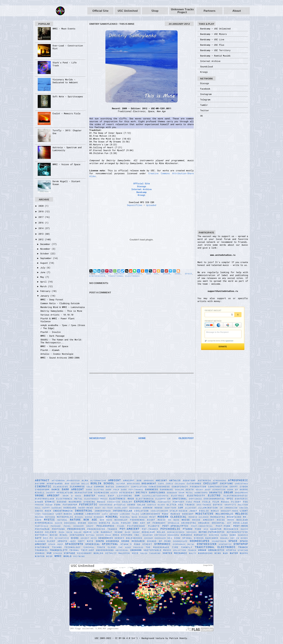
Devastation (84, 493)
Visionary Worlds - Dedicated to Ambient (65, 81)
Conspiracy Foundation (189, 487)
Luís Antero (110, 514)
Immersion (231, 508)
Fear (197, 502)
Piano (121, 526)
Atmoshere (220, 481)
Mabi (165, 514)
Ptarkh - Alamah (50, 350)
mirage (143, 517)
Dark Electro (95, 490)
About (237, 11)
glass (161, 505)
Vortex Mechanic (175, 553)
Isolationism (159, 511)
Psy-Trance (150, 529)
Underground (105, 550)
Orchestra (189, 523)
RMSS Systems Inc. (127, 535)
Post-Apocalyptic (175, 526)
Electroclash (45, 499)
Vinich (58, 553)
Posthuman (42, 529)
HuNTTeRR (171, 508)
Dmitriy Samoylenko (128, 274)
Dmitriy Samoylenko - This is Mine (61, 311)
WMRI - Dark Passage (52, 336)
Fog (246, 502)
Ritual (91, 535)
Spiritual (110, 544)
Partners (209, 11)
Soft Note (86, 541)
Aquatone (189, 480)
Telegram (205, 99)
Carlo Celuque (175, 484)
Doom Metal (186, 493)
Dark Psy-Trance (132, 490)
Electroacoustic (236, 496)
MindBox (99, 517)
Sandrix (243, 535)
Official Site (100, 11)
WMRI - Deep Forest (52, 299)
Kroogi (141, 195)
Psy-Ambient (130, 529)
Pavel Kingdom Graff (79, 526)
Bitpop (121, 484)
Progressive (76, 529)
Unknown (136, 550)
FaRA (189, 502)
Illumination (208, 508)
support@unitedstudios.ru (223, 291)
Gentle (152, 505)
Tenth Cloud (106, 547)
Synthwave (42, 547)
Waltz (193, 553)
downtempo (201, 493)
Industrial (84, 511)
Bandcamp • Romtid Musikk (215, 56)
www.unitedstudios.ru (223, 255)
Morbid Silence (199, 517)
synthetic (225, 544)
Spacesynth (74, 544)
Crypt (234, 487)
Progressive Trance (102, 529)
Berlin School (103, 483)
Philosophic (105, 526)
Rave (128, 532)
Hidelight (121, 508)
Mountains (234, 517)
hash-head (86, 508)
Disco (114, 493)
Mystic (49, 520)
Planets (154, 526)
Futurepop (70, 505)
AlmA (85, 480)
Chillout (211, 483)
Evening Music (94, 502)
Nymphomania (44, 523)
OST (229, 523)
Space (189, 274)
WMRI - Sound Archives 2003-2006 (60, 358)
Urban (202, 550)
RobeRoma (173, 535)
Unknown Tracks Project (182, 11)
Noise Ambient (203, 520)
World (68, 556)
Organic (204, 523)
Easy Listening (120, 496)
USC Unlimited (128, 11)
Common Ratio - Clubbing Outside (60, 303)
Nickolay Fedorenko (130, 520)
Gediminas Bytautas (113, 505)
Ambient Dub (132, 480)
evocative (114, 502)
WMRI (58, 556)
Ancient (161, 480)
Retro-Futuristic (212, 532)
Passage (56, 526)
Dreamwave (241, 493)
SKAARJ (225, 538)
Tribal (74, 550)
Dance (56, 489)
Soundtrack (219, 541)
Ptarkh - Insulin (51, 332)
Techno (57, 547)
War (226, 553)
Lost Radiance (45, 514)
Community (123, 487)
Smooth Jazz (67, 541)
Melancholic (225, 514)
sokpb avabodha (107, 541)
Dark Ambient (73, 489)
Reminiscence (176, 532)
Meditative (204, 514)
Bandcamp (141, 192)
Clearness (77, 486)
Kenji (215, 511)
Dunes (102, 496)
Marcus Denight (182, 514)
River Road (104, 535)
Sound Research (133, 541)
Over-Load (241, 523)
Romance (187, 535)
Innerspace (103, 511)
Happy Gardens (52, 508)
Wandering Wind (210, 553)
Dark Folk (112, 490)
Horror (148, 508)
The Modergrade (158, 547)
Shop (155, 11)
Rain (69, 532)
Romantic (201, 535)
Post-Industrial (202, 526)
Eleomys (161, 499)
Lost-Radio (64, 514)
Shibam (149, 538)
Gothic (218, 505)
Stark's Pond (130, 544)
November (46, 249)
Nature (75, 520)
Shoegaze (160, 538)
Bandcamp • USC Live (212, 39)
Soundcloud (206, 66)
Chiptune (227, 483)
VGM (49, 553)
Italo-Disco (179, 511)
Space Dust (56, 544)
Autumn (40, 484)
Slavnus (40, 541)
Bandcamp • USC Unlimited (215, 29)
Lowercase (93, 514)
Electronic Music (96, 499)
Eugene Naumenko (69, 502)
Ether (39, 502)
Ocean (167, 274)
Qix (206, 529)
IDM (181, 508)
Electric (178, 496)
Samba (224, 535)
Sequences (106, 538)
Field (207, 502)
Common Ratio (104, 487)
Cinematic (43, 486)
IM (221, 508)
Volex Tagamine (151, 553)
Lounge (79, 514)
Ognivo (93, 523)
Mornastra (218, 517)
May (43, 277)
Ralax (78, 532)
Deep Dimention (215, 490)
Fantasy (179, 502)
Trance (243, 547)
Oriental (218, 523)
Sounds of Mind (159, 541)
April (44, 282)
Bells (85, 484)
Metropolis (65, 517)
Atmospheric (238, 480)
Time (175, 547)
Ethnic (50, 502)
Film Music (221, 502)
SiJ (170, 538)
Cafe (161, 484)
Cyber (244, 487)
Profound (58, 529)
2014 (42, 228)
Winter (40, 556)
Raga (62, 532)
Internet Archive (141, 189)
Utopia (231, 550)
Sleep (51, 541)
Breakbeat (149, 483)
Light (244, 511)
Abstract (42, 480)
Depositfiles (135, 205)
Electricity (196, 495)
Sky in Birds (239, 538)
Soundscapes (200, 541)
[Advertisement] (141, 403)
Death (190, 489)
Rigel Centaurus (72, 535)
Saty (38, 538)
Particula (42, 526)
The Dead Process (131, 547)
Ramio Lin (91, 532)
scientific (62, 538)
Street (147, 544)
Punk (198, 529)
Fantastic (164, 502)
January (45, 296)
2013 (42, 234)
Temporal (89, 547)
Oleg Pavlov (122, 523)
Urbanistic (216, 550)
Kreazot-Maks (230, 511)
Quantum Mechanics (224, 529)
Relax (161, 532)
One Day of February (150, 523)
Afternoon (58, 481)
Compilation (139, 487)
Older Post (186, 438)
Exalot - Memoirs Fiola (66, 113)
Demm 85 (233, 490)
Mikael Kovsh (84, 517)
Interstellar (123, 511)
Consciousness (159, 487)
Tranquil (42, 550)
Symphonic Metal (184, 544)
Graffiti (230, 505)
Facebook (205, 89)
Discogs (142, 186)
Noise (186, 520)
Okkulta (105, 523)
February (46, 291)
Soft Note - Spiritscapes (68, 96)
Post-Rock (241, 526)
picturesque (136, 526)
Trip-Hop (88, 550)
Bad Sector (72, 484)
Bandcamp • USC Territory (215, 50)
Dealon (180, 490)
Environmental (214, 499)
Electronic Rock (122, 499)
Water (234, 553)
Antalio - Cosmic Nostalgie (57, 354)
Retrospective (237, 532)
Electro (214, 495)
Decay (199, 490)
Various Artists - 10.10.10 (57, 315)
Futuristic (88, 504)
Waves (244, 553)
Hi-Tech (108, 508)
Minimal (112, 517)
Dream (228, 492)
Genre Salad (137, 505)
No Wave (174, 520)
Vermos (40, 553)
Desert (51, 493)
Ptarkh (188, 529)
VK (201, 116)
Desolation (65, 493)
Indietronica (63, 511)
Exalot (127, 502)
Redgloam (148, 532)
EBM (137, 495)
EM (169, 499)
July (43, 267)
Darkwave (167, 489)
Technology (73, 547)
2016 (42, 223)
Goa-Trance (204, 505)
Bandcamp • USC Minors (213, 34)
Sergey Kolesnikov (129, 538)
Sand (178, 274)
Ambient (105, 274)
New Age (152, 274)
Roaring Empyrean (154, 535)
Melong (39, 517)
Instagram (206, 94)
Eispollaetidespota (156, 496)
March (44, 286)
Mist (153, 517)
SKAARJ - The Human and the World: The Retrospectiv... (61, 341)
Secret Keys (89, 538)
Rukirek (214, 535)
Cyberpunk (42, 489)
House (159, 508)
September (47, 258)
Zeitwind (79, 556)
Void (135, 553)
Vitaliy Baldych (118, 553)
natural (63, 520)
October (45, 253)
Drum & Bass (72, 496)
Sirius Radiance (206, 538)
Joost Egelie (199, 511)
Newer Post (97, 438)
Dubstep (90, 495)
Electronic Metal (69, 499)
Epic (230, 499)
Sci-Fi (48, 538)
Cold (90, 487)
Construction (218, 487)
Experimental (145, 502)
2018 (42, 211)
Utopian (243, 550)
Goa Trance (187, 505)
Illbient (191, 508)
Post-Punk (223, 526)
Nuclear (242, 520)
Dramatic (216, 492)
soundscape (180, 541)
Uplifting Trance (185, 550)
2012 (42, 239)
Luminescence (151, 514)
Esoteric (241, 499)
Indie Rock (43, 511)
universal (122, 550)
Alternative (98, 481)
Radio (244, 529)
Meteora (50, 517)
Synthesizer (97, 276)
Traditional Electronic (124, 276)
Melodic (242, 514)
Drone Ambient (47, 495)
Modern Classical (172, 517)
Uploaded (151, 205)
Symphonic (162, 544)
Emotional (180, 499)
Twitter (205, 110)
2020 (42, 206)
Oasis (59, 523)
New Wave (106, 520)
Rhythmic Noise (46, 535)
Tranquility (59, 550)
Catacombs (194, 484)
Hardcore (70, 508)
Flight (236, 502)
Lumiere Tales (130, 514)
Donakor (172, 493)
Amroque (149, 481)
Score (75, 538)
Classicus (61, 487)
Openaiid (174, 523)
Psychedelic (170, 529)
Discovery (127, 493)
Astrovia (204, 480)
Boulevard (134, 484)
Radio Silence (46, 532)
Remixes (192, 532)
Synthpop (241, 544)
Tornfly (187, 547)
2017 (42, 217)
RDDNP (136, 532)
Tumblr (204, 105)
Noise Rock (226, 520)
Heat (98, 508)
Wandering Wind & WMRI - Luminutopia (63, 307)
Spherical (93, 544)
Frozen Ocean (44, 505)
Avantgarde (55, 484)
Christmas (241, 484)
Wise (50, 556)
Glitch (172, 505)
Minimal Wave (129, 517)
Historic (135, 508)
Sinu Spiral (183, 538)
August (45, 263)
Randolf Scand (112, 532)
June (43, 272)
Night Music (157, 520)
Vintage (70, 553)
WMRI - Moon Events (64, 29)
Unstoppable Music (158, 550)
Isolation (141, 511)
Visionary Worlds (90, 553)
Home (142, 438)
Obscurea (70, 523)
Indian (244, 508)
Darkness (152, 489)
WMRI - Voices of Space (66, 164)
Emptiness (195, 499)
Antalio (175, 480)
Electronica (145, 499)
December (46, 244)
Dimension (102, 493)
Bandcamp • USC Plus (212, 45)
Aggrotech (73, 481)
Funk (58, 505)
